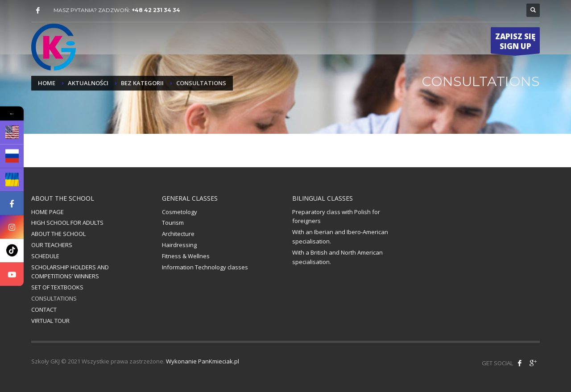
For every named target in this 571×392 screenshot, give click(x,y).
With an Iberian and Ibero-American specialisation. (340, 237)
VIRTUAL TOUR (50, 321)
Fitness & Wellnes (186, 256)
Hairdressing (179, 245)
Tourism (173, 223)
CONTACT (44, 309)
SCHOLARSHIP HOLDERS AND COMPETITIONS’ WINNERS (70, 272)
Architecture (178, 234)
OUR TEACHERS (52, 245)
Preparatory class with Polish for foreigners (336, 217)
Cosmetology (180, 212)
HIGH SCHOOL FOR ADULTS (67, 223)
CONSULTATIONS (54, 298)
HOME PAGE (48, 212)
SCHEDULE (45, 256)
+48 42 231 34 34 (156, 10)
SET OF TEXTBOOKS (57, 287)
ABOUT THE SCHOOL (58, 234)
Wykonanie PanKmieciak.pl (203, 361)
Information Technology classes (205, 267)
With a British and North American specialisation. (337, 257)
